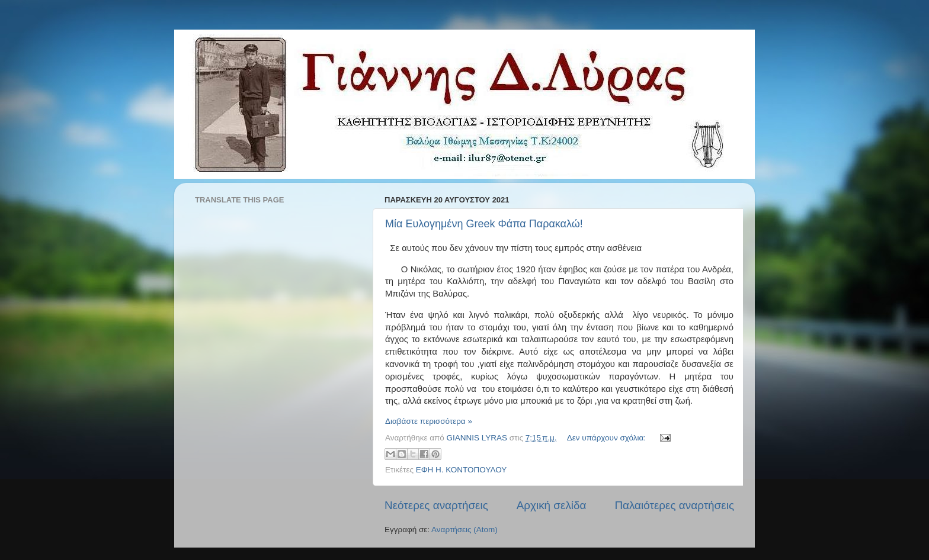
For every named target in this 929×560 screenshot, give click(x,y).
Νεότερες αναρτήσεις (436, 505)
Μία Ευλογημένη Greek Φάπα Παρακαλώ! (484, 224)
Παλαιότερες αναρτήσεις (674, 505)
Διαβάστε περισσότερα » (429, 421)
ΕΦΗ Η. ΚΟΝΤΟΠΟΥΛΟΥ (462, 470)
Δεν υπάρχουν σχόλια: (608, 438)
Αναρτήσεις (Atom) (464, 530)
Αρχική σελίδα (552, 505)
